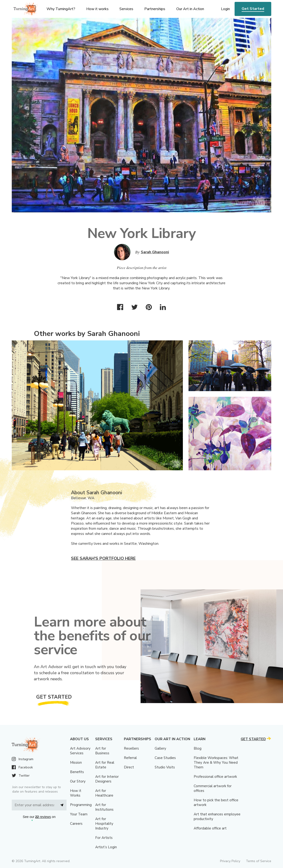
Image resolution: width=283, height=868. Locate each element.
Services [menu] (126, 9)
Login (225, 9)
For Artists (104, 838)
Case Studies (165, 758)
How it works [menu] (97, 9)
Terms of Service (259, 861)
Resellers (131, 748)
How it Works (76, 793)
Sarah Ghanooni (155, 252)
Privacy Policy (230, 861)
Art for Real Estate (105, 765)
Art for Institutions (104, 807)
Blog (198, 748)
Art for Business (102, 751)
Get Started (253, 9)
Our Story (78, 781)
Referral (130, 758)
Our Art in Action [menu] (190, 9)
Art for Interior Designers (107, 779)
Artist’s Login (106, 847)
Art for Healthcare (104, 793)
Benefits (77, 772)
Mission (76, 763)
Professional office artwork (215, 777)
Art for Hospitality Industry (104, 824)
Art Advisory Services (80, 751)
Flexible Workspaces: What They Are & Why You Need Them (216, 763)
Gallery (160, 748)
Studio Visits (165, 767)
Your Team (79, 814)
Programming (81, 805)
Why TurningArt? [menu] (61, 9)
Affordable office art (210, 828)
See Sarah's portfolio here (103, 558)
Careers (76, 824)
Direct (129, 767)
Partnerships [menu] (155, 9)
